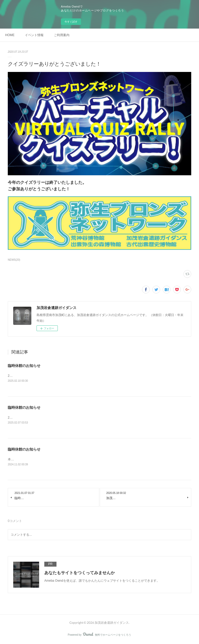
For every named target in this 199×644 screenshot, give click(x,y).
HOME (10, 35)
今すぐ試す (71, 22)
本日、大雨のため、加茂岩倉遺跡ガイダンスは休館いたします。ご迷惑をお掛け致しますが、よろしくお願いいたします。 (93, 460)
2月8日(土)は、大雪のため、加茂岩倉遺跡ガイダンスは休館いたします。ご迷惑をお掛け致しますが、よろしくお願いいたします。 (99, 418)
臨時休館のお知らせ (24, 366)
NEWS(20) (14, 260)
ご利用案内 (62, 35)
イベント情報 (34, 35)
